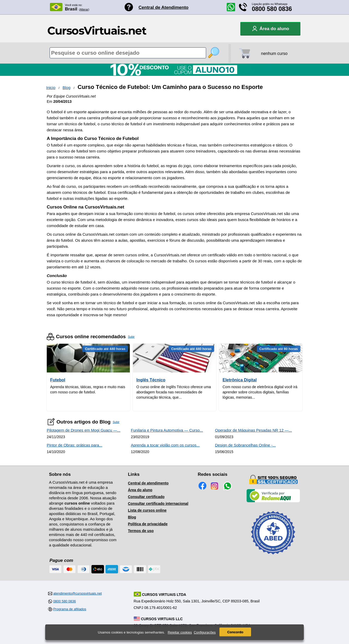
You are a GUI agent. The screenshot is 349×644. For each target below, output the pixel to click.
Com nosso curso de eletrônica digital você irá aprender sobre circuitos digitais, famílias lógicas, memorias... (260, 392)
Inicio (51, 87)
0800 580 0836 (272, 9)
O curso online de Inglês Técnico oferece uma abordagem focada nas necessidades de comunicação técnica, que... (174, 392)
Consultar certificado (146, 497)
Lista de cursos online (147, 510)
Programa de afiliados (70, 609)
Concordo (235, 632)
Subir (131, 337)
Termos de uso (141, 531)
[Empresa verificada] (273, 501)
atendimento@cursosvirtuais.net (78, 593)
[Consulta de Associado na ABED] (273, 557)
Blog (67, 87)
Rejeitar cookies (180, 632)
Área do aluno (140, 490)
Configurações (205, 632)
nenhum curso (274, 53)
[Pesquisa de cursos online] (128, 53)
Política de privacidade (148, 524)
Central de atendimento (148, 483)
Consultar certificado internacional (158, 504)
